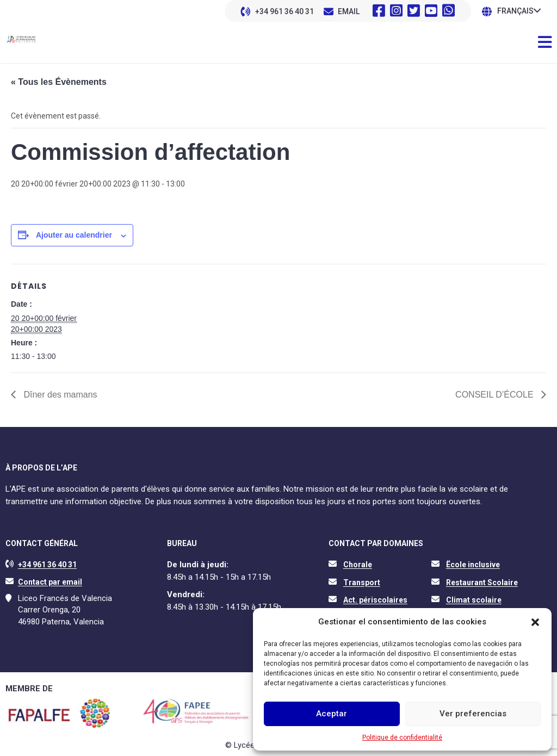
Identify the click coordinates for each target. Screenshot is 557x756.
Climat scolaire (474, 600)
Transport (362, 583)
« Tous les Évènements (59, 82)
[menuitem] (519, 11)
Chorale (358, 565)
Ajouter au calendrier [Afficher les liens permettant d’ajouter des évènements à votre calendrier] (74, 235)
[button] (535, 622)
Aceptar (332, 714)
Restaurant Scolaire (482, 583)
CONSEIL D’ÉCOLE (496, 395)
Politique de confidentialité (402, 738)
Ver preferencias (473, 714)
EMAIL (349, 11)
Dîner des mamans (59, 395)
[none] (519, 11)
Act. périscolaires (375, 600)
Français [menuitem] (515, 11)
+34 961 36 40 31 (284, 11)
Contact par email (50, 582)
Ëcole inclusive (473, 565)
